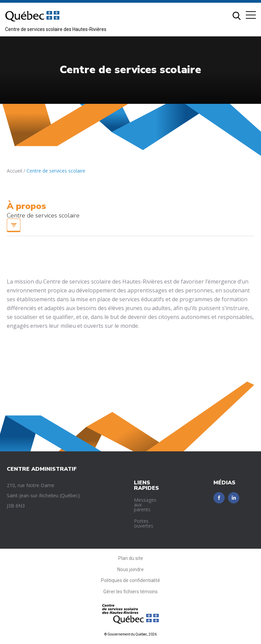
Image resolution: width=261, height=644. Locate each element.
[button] (251, 15)
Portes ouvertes (144, 523)
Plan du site (131, 558)
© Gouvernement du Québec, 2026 (130, 634)
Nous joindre (130, 569)
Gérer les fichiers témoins (130, 592)
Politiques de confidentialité (130, 580)
